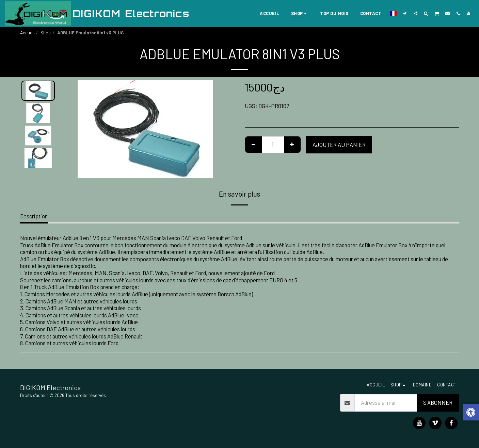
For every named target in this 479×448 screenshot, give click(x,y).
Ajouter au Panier (339, 145)
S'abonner (438, 402)
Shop (46, 33)
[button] (405, 13)
